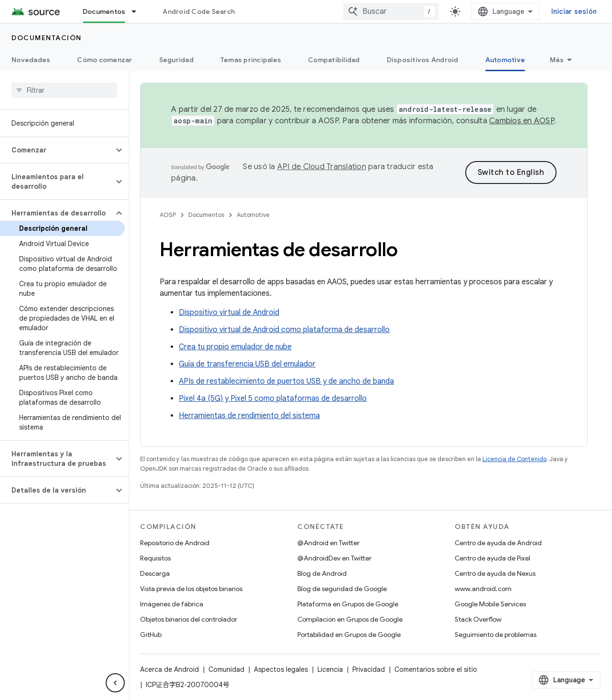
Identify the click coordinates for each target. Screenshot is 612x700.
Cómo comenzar (104, 60)
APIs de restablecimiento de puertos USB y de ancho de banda (286, 381)
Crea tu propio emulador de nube (235, 347)
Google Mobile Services (490, 604)
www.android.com (483, 589)
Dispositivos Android (423, 60)
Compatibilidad (334, 60)
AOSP (168, 215)
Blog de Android (322, 573)
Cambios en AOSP (522, 121)
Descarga (155, 573)
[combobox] (391, 11)
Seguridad (176, 60)
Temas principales (251, 60)
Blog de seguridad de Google (342, 589)
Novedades (31, 60)
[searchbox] (64, 90)
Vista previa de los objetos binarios (191, 589)
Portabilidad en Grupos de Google (349, 635)
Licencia (330, 669)
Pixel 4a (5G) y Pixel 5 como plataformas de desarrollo (273, 398)
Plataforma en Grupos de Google (348, 604)
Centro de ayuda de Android (498, 543)
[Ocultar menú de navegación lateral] (115, 683)
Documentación (47, 38)
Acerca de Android (169, 669)
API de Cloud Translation (322, 167)
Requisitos (155, 558)
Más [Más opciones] (557, 60)
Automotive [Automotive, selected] (505, 60)
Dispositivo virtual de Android (229, 312)
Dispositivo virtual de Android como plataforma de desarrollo (284, 330)
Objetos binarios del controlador (189, 619)
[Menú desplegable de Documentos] (138, 11)
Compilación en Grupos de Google (350, 619)
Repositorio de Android (175, 543)
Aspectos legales (281, 669)
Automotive (253, 215)
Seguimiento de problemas (496, 635)
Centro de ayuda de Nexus (495, 573)
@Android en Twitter (328, 543)
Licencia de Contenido (514, 459)
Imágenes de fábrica (172, 604)
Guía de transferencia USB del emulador (247, 364)
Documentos (206, 215)
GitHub (151, 635)
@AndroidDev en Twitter (334, 558)
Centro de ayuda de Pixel (492, 558)
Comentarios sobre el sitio (436, 669)
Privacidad (369, 669)
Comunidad (226, 669)
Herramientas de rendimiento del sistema (249, 416)
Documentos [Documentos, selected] (104, 11)
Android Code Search (199, 11)
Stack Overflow (478, 619)
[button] (57, 150)
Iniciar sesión (574, 11)
